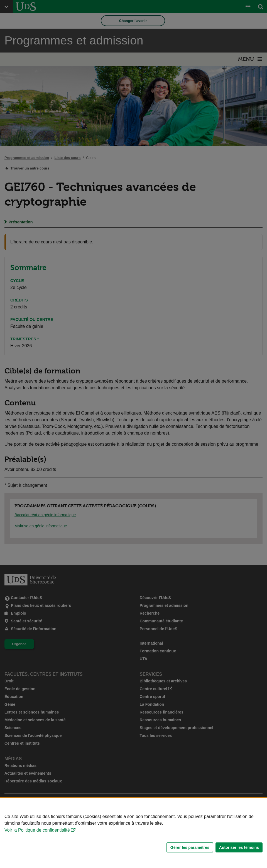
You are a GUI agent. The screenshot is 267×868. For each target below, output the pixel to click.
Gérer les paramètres (190, 847)
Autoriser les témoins (239, 847)
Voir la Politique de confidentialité (37, 830)
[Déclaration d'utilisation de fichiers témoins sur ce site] (133, 833)
